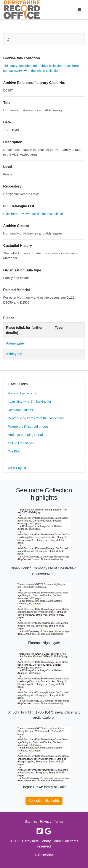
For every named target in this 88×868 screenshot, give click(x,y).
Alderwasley (15, 343)
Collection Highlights (44, 801)
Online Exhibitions (21, 443)
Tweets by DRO (18, 468)
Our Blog (14, 451)
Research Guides (20, 410)
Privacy (46, 822)
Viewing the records (22, 393)
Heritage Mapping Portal (25, 435)
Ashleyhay (14, 354)
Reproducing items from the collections (36, 418)
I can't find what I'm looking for (30, 401)
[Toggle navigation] (80, 10)
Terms (59, 822)
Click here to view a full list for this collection (35, 214)
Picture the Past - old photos (28, 426)
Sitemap (31, 822)
